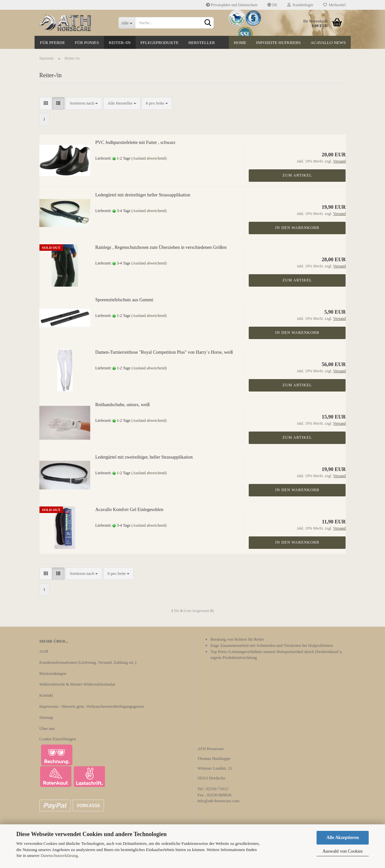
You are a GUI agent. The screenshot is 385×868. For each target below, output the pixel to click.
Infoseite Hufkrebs (278, 43)
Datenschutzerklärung (59, 855)
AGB (44, 651)
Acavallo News (328, 43)
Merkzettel (334, 5)
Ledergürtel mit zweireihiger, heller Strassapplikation (144, 457)
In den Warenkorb (297, 228)
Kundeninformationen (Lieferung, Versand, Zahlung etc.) (88, 662)
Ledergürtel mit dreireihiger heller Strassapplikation (143, 195)
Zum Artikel (297, 175)
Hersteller (202, 43)
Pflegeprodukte (160, 43)
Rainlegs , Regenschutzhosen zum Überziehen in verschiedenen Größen (161, 247)
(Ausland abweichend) (149, 158)
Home (240, 43)
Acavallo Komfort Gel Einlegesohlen (129, 510)
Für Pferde (53, 43)
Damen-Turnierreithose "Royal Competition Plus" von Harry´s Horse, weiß (164, 352)
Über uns (47, 728)
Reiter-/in (120, 43)
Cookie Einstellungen (58, 739)
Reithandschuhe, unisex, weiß (122, 405)
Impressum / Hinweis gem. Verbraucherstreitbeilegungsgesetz (92, 706)
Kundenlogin (300, 5)
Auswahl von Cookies (343, 851)
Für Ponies (87, 43)
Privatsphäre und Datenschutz (232, 5)
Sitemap (46, 717)
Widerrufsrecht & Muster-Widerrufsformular (77, 684)
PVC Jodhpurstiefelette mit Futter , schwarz (135, 142)
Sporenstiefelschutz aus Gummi (124, 300)
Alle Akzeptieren (343, 838)
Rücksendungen (53, 673)
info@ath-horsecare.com (219, 801)
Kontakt (46, 695)
